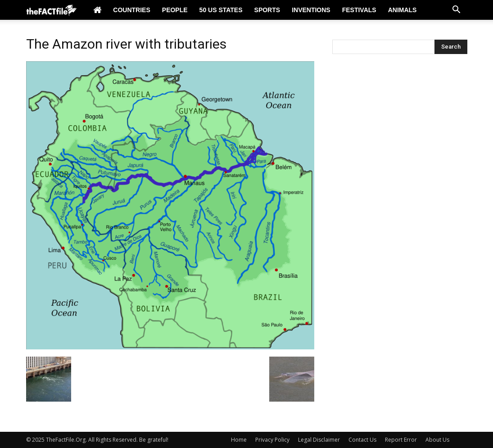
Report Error (401, 440)
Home (239, 440)
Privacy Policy (272, 440)
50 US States (221, 10)
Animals (403, 10)
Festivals (359, 10)
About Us (437, 440)
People (175, 10)
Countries (131, 10)
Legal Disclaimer (319, 440)
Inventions (311, 10)
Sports (267, 10)
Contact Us (362, 440)
